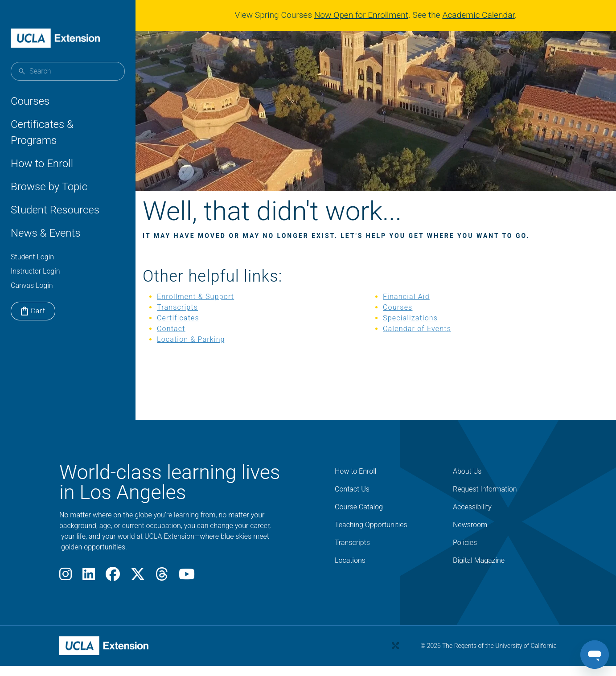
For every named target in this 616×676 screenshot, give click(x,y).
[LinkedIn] (89, 588)
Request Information (485, 501)
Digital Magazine (479, 572)
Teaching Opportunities (371, 537)
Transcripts (199, 319)
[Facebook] (113, 588)
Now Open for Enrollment (365, 15)
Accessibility (472, 519)
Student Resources (55, 210)
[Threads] (162, 588)
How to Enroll (42, 164)
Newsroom (470, 537)
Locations (350, 572)
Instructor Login (35, 271)
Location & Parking (212, 351)
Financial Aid (410, 309)
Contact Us (352, 501)
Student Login (32, 257)
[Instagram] (66, 588)
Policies (465, 555)
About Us (467, 483)
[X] (138, 588)
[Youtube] (187, 588)
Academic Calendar (482, 15)
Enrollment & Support (217, 309)
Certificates (199, 330)
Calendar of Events (421, 341)
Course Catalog (359, 519)
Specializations (414, 330)
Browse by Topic (49, 187)
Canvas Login (32, 285)
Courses (30, 101)
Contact (193, 341)
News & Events (45, 233)
